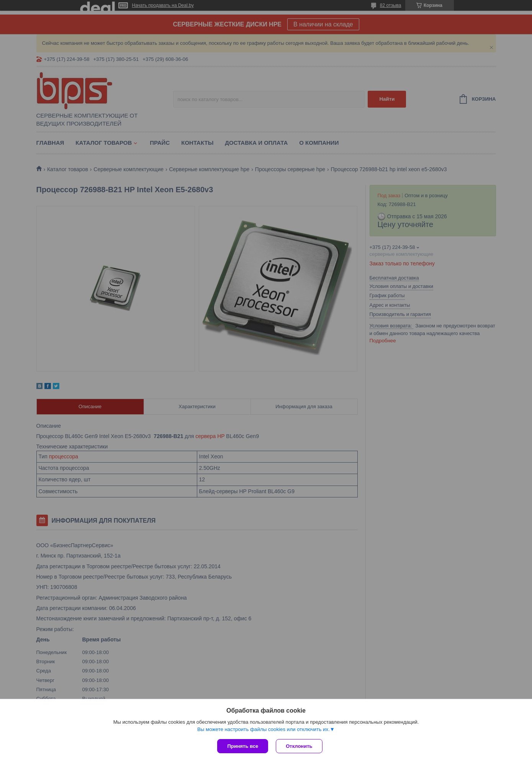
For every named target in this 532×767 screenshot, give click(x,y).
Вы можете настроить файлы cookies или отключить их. (264, 729)
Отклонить (299, 746)
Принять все (243, 746)
